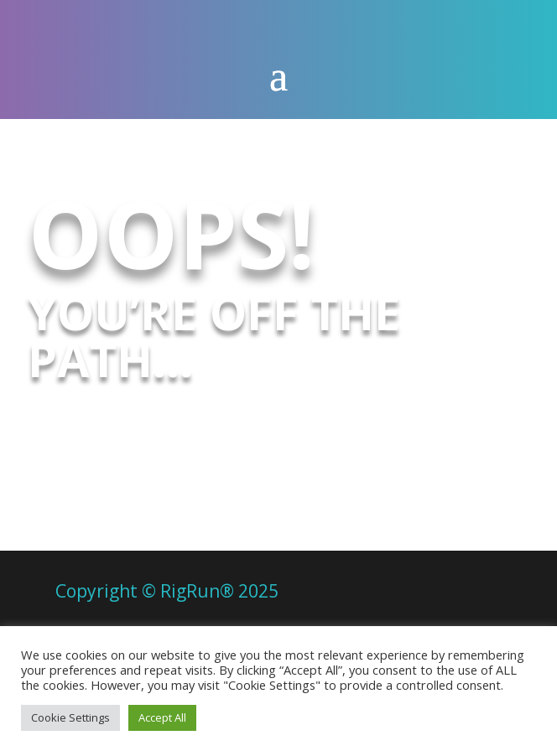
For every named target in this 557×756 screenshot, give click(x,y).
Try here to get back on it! (256, 432)
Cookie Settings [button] (70, 717)
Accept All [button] (162, 717)
